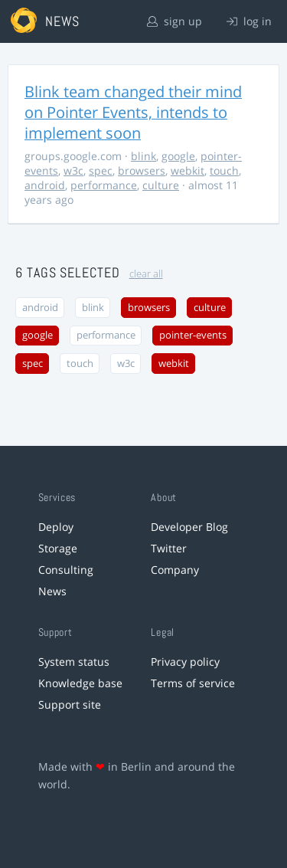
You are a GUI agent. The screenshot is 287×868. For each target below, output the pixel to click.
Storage (58, 548)
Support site (70, 704)
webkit (188, 170)
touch (224, 170)
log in (249, 21)
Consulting (66, 570)
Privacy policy (185, 662)
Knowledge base (80, 683)
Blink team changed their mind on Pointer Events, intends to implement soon (133, 112)
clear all (146, 274)
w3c (73, 170)
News (52, 591)
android (45, 185)
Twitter (169, 548)
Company (175, 570)
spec (101, 170)
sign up (174, 21)
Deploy (56, 527)
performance (104, 185)
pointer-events (193, 335)
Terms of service (193, 683)
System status (74, 662)
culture (161, 185)
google (178, 156)
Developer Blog (189, 527)
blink (143, 156)
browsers (142, 170)
